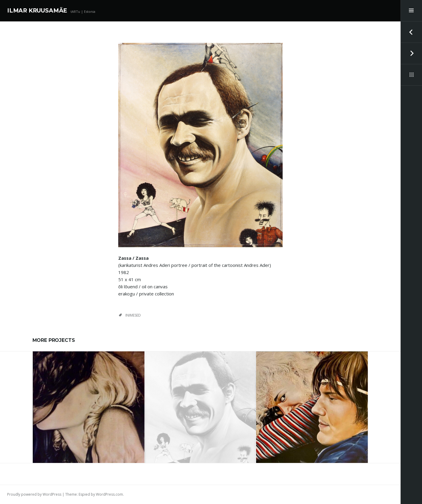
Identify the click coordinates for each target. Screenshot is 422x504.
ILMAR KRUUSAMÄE (37, 11)
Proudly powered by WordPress (34, 494)
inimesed (133, 315)
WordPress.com (109, 494)
